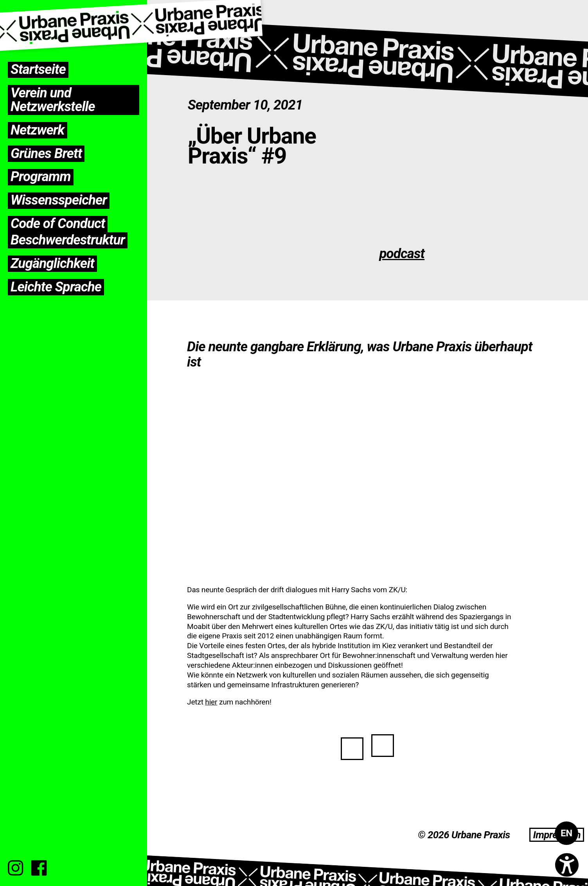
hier (211, 702)
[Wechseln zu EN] (566, 833)
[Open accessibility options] (567, 865)
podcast (402, 254)
